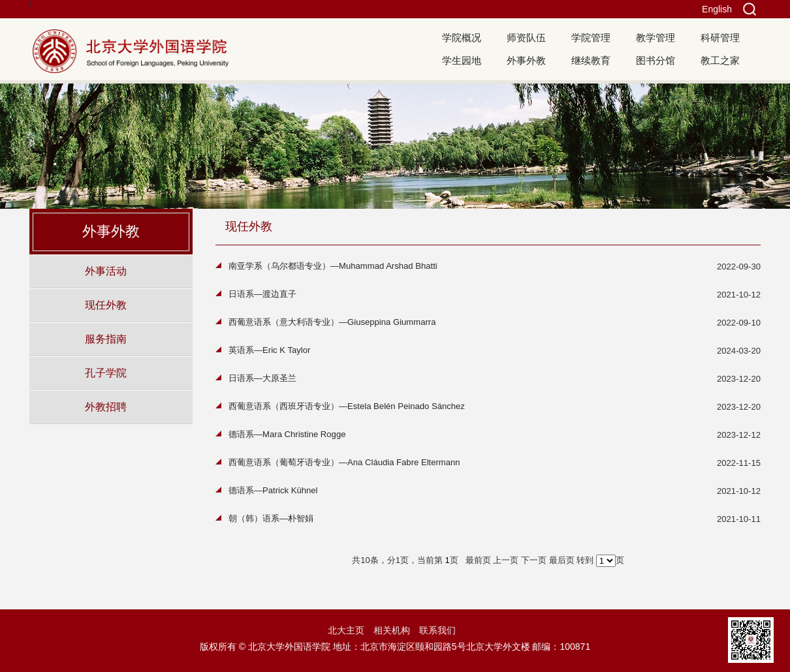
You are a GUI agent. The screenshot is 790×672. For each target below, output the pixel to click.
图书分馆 (656, 60)
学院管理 (591, 38)
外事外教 (526, 60)
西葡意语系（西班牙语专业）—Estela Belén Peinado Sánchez (347, 406)
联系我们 (437, 630)
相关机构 (392, 630)
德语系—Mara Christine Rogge (287, 434)
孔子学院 (106, 373)
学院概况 (462, 38)
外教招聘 (106, 406)
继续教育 (591, 60)
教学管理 (656, 38)
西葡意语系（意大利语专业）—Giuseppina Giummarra (332, 322)
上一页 (506, 560)
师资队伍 (526, 38)
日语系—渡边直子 (262, 294)
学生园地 (462, 60)
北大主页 (346, 630)
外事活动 (106, 271)
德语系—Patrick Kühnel (273, 490)
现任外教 (106, 305)
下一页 (534, 560)
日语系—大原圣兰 (262, 378)
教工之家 (720, 60)
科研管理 (720, 38)
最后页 (562, 560)
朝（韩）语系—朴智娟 (271, 518)
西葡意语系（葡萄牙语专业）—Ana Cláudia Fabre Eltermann (344, 462)
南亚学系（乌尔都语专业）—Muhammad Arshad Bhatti (333, 266)
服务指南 (106, 339)
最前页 (478, 560)
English (717, 9)
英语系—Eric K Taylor (269, 350)
